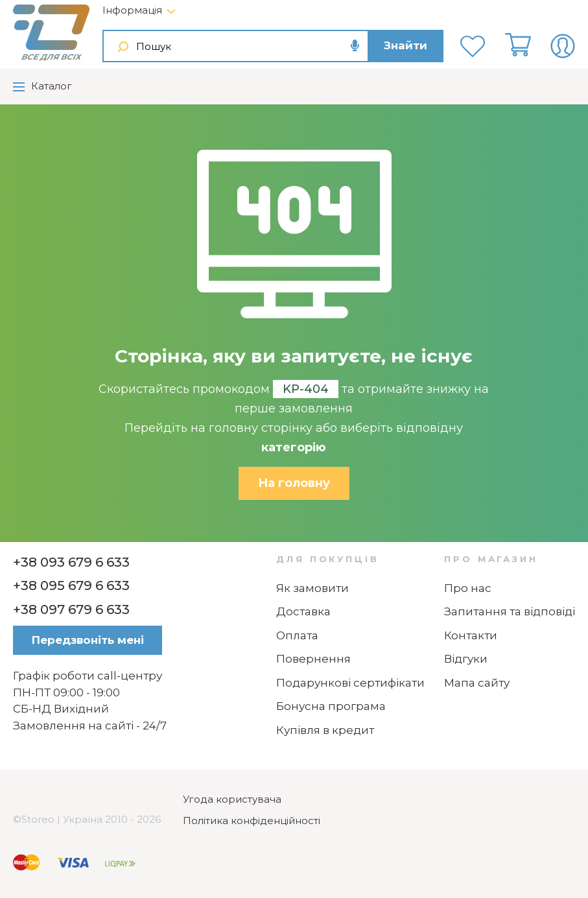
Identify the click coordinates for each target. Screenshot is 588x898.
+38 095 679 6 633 (71, 585)
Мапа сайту (477, 683)
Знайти (406, 45)
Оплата (297, 635)
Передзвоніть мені (88, 640)
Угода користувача (232, 799)
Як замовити (312, 588)
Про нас (468, 588)
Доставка (303, 611)
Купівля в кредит (325, 730)
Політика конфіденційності (252, 821)
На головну (294, 483)
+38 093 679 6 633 (71, 562)
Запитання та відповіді (510, 611)
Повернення (313, 659)
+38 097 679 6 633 (71, 609)
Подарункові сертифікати (350, 683)
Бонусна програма (331, 706)
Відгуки (466, 659)
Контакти (471, 635)
